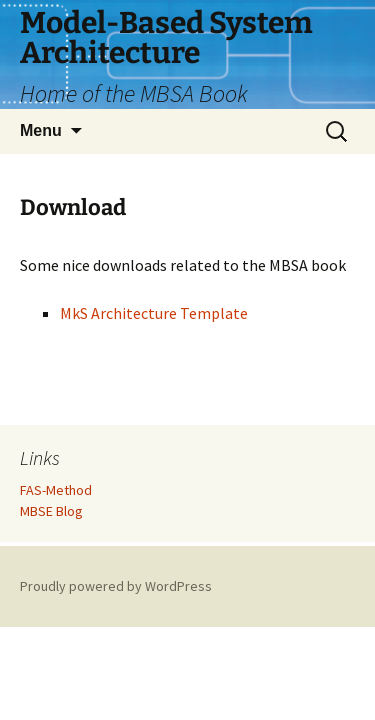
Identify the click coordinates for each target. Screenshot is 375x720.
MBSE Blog (51, 511)
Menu (41, 130)
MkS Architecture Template (154, 313)
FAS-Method (56, 490)
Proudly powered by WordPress (116, 586)
